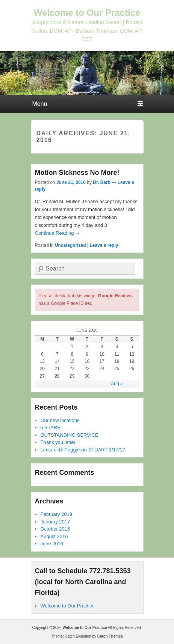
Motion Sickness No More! (77, 173)
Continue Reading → (58, 233)
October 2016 (55, 529)
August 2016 (54, 536)
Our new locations (60, 420)
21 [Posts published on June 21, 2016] (57, 369)
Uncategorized (70, 245)
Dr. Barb (102, 182)
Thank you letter (58, 442)
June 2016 (52, 544)
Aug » (117, 384)
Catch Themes (110, 636)
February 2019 (57, 514)
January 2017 (55, 522)
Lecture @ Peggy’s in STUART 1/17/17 (83, 450)
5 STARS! (51, 428)
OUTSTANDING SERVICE (70, 435)
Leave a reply (104, 245)
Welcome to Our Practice (87, 13)
